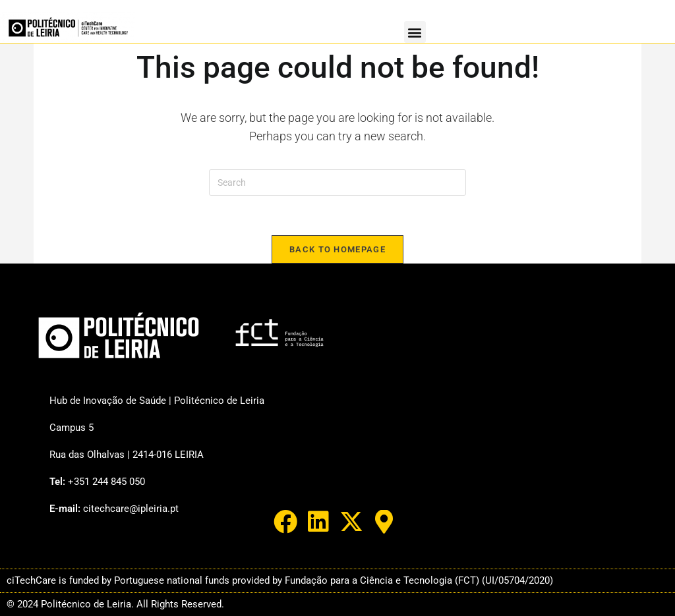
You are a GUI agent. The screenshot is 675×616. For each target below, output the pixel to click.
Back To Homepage (337, 249)
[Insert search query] (337, 182)
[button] (415, 32)
